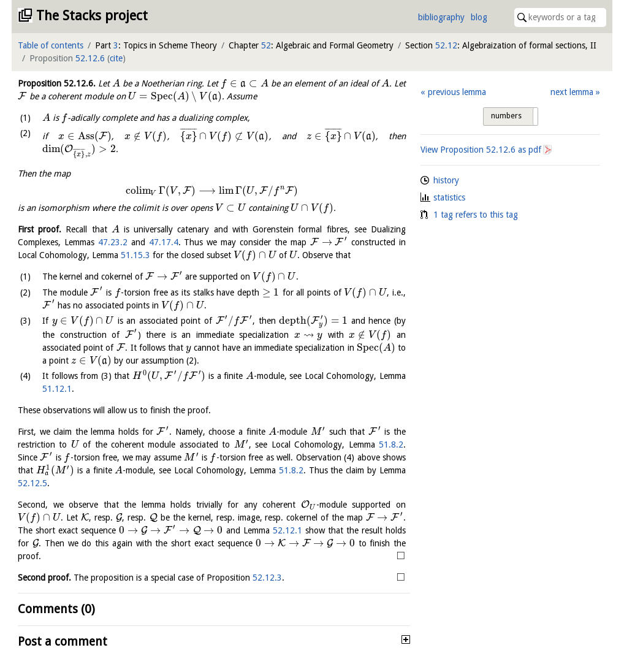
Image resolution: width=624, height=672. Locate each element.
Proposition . (57, 83)
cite (116, 58)
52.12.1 (287, 530)
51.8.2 (391, 445)
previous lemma (457, 92)
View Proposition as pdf (481, 150)
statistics (449, 197)
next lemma (572, 92)
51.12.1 (57, 389)
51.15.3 (135, 255)
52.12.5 (32, 483)
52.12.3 (267, 578)
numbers (506, 116)
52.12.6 (90, 58)
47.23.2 (113, 242)
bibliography (441, 17)
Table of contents (51, 45)
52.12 (446, 45)
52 (266, 45)
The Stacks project (92, 16)
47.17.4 (164, 242)
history (446, 180)
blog (479, 17)
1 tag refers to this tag (476, 215)
